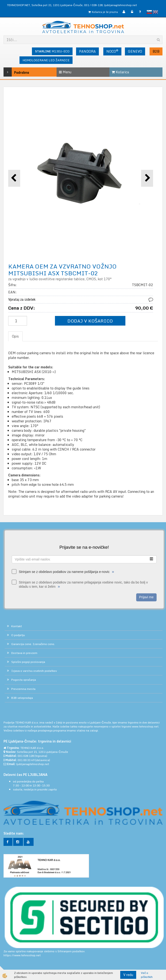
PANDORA (87, 51)
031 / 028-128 (93, 5)
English (155, 12)
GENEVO (135, 51)
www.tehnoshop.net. (146, 726)
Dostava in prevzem (24, 653)
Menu (65, 72)
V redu (128, 975)
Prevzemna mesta (23, 689)
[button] (147, 178)
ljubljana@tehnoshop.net (120, 5)
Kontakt (17, 626)
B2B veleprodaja (22, 698)
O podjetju (18, 635)
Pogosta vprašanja (24, 680)
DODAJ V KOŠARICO (90, 321)
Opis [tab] (15, 336)
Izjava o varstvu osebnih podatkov (34, 671)
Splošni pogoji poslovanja (28, 662)
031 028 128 (26, 756)
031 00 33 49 (26, 760)
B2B (156, 51)
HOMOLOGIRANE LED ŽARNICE (46, 60)
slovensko (149, 12)
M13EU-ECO (52, 51)
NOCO (112, 51)
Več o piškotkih (147, 975)
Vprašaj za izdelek (22, 299)
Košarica (120, 72)
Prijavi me (146, 597)
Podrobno (14, 72)
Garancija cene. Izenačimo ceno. (33, 644)
